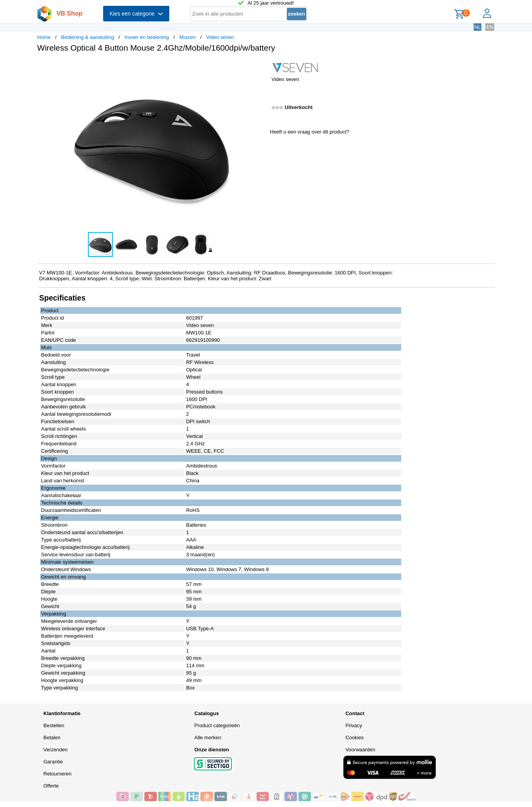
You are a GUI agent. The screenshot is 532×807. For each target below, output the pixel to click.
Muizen (188, 37)
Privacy (354, 725)
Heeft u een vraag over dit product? (310, 132)
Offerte (51, 786)
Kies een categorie (136, 14)
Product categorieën (217, 725)
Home (44, 37)
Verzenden (56, 750)
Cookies (355, 738)
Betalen (52, 738)
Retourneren (58, 774)
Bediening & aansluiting (88, 37)
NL (478, 27)
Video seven (220, 37)
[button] (259, 67)
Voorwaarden (361, 750)
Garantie (53, 762)
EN (490, 27)
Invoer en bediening (147, 37)
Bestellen (54, 725)
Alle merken (208, 738)
